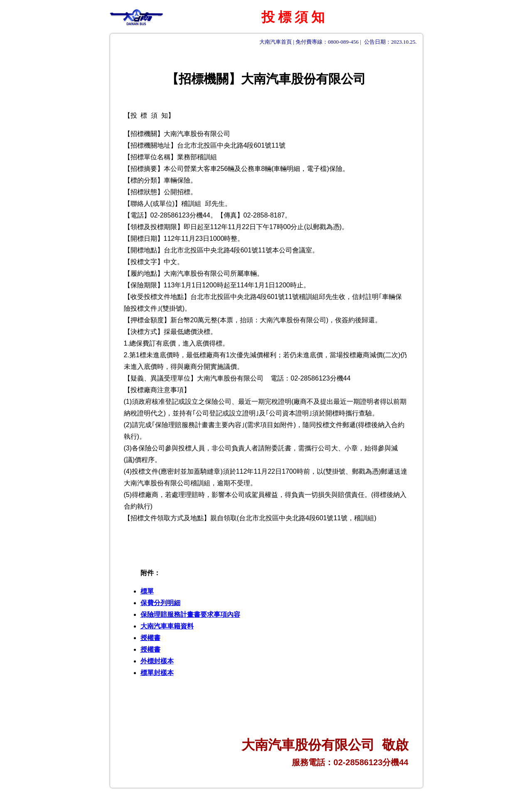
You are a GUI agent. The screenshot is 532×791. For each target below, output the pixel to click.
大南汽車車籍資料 (167, 626)
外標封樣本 (157, 661)
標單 (147, 591)
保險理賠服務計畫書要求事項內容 (190, 614)
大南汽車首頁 (276, 42)
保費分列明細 (160, 603)
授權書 (150, 638)
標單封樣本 (157, 673)
